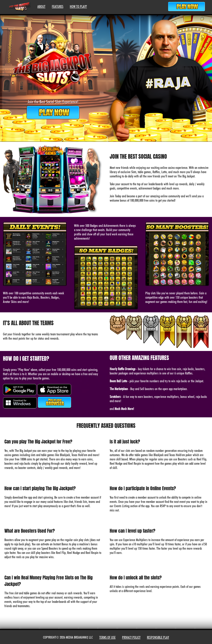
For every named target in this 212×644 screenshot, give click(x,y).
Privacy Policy (131, 637)
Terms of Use (107, 637)
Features (58, 6)
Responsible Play (158, 637)
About (41, 6)
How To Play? (78, 6)
